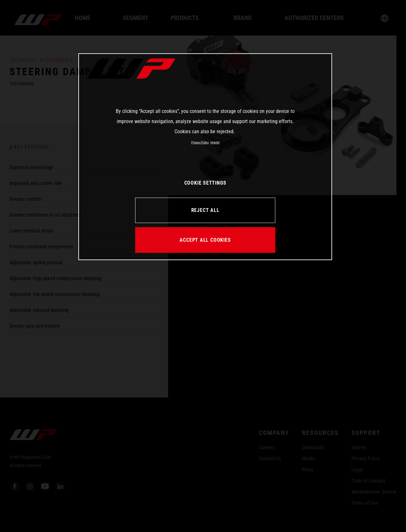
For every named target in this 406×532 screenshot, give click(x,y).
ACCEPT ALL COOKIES (205, 240)
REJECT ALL (205, 210)
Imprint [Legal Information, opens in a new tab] (215, 142)
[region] (205, 157)
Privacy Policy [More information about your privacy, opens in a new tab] (200, 142)
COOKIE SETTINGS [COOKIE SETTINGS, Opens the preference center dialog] (205, 183)
